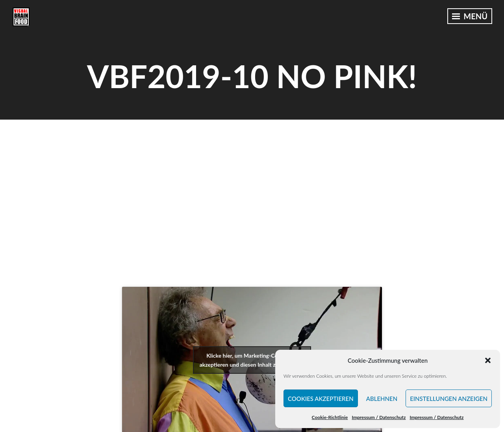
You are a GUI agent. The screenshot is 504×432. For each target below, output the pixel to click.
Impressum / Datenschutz (379, 417)
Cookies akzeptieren (321, 399)
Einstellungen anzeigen (449, 399)
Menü (470, 16)
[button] (488, 360)
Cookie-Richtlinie (330, 417)
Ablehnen (382, 399)
